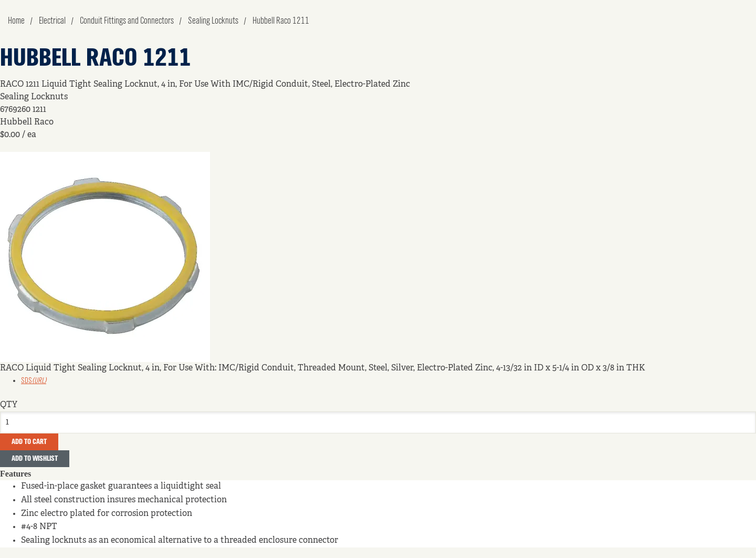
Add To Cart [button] (29, 442)
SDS (34, 381)
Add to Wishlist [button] (35, 459)
